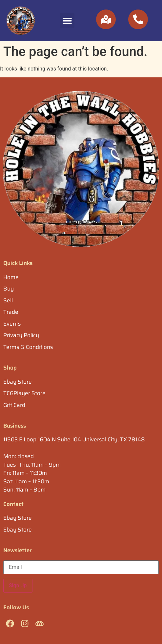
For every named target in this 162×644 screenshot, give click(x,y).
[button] (67, 20)
